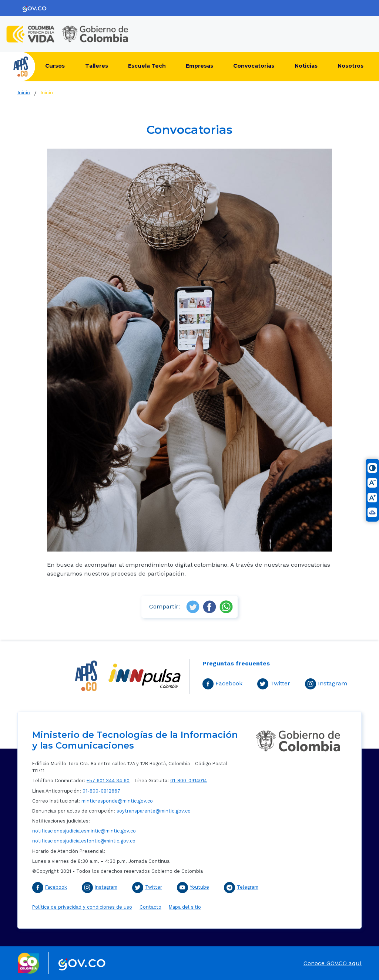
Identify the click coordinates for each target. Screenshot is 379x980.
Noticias (306, 66)
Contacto (150, 907)
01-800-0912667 (101, 791)
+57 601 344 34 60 (108, 781)
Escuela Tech (147, 66)
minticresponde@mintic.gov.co (117, 801)
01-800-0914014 (189, 781)
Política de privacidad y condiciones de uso (82, 907)
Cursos (55, 66)
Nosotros (351, 66)
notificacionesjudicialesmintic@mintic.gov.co (84, 831)
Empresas (199, 66)
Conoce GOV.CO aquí (333, 963)
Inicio (24, 92)
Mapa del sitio (185, 907)
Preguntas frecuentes (236, 663)
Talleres (97, 66)
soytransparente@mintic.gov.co (154, 811)
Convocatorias (254, 66)
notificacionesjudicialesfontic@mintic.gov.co (84, 841)
